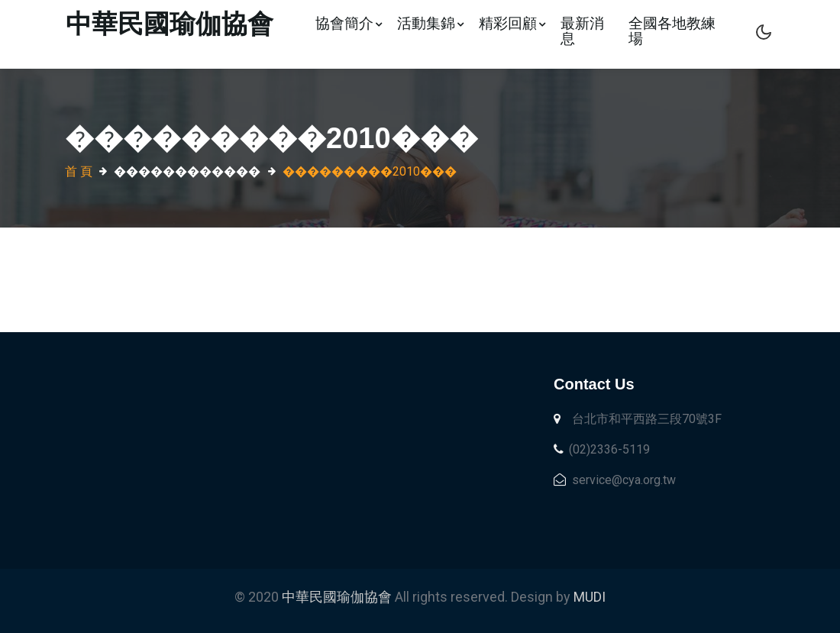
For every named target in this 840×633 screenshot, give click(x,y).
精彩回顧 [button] (512, 23)
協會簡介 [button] (349, 23)
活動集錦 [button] (430, 23)
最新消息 (582, 31)
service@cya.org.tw (615, 480)
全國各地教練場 (672, 31)
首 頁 (79, 171)
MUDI (590, 597)
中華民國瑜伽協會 (338, 597)
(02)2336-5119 (602, 449)
